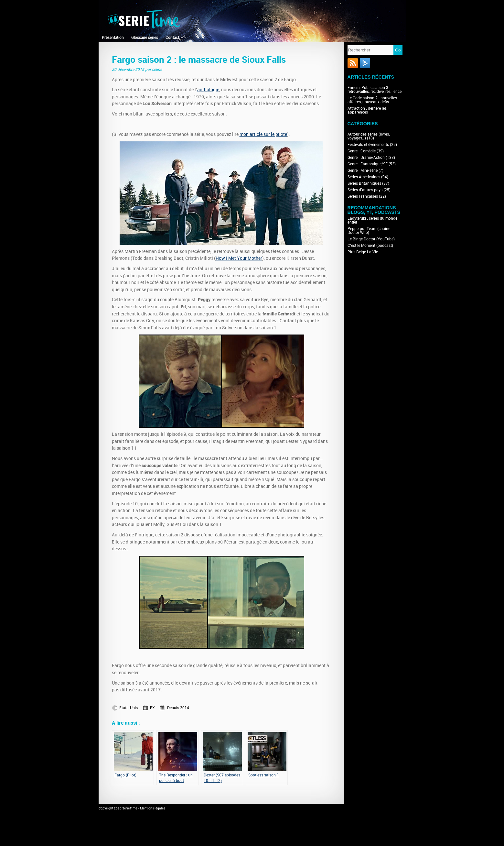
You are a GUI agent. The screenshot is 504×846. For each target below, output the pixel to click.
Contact (172, 38)
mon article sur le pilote (263, 134)
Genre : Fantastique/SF (368, 164)
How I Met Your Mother (239, 258)
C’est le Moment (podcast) (370, 246)
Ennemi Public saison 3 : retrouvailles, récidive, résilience (375, 90)
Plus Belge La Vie (363, 252)
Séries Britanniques (364, 183)
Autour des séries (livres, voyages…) (369, 136)
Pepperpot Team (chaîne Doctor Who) (369, 231)
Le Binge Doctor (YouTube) (371, 239)
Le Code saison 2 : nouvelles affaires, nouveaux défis (372, 100)
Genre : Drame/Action (366, 158)
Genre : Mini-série (363, 170)
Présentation (113, 38)
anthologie (208, 90)
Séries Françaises (363, 196)
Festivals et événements (368, 145)
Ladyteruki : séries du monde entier (372, 220)
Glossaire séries (145, 38)
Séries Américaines (364, 177)
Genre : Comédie (362, 151)
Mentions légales (153, 808)
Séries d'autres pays (365, 190)
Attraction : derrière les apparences (367, 110)
